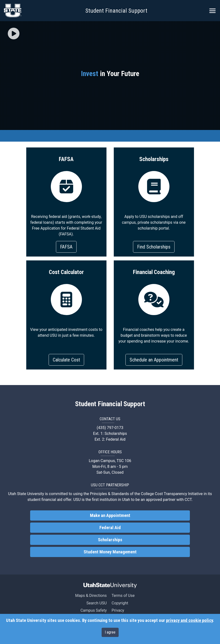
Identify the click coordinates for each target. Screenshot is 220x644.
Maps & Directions (91, 596)
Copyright (120, 603)
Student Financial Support (116, 11)
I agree (110, 632)
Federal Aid (110, 528)
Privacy (118, 610)
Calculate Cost (66, 360)
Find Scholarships (154, 247)
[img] (14, 34)
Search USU (97, 603)
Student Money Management (110, 552)
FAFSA (66, 247)
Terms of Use (123, 596)
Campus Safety (94, 610)
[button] (14, 34)
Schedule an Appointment (154, 360)
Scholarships (110, 540)
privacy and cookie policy (189, 620)
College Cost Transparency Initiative (172, 494)
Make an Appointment (110, 515)
